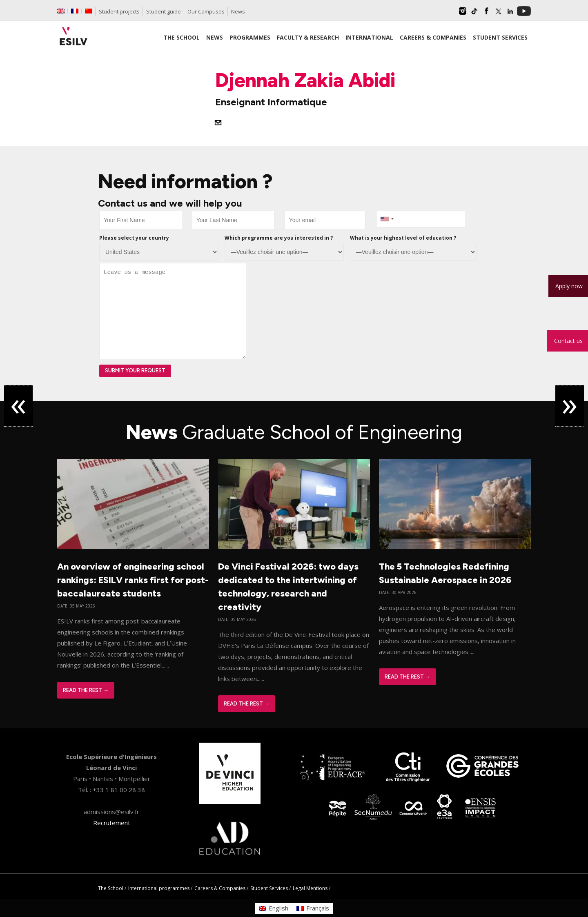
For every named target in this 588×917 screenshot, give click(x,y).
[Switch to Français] (313, 908)
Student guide (164, 11)
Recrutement (112, 823)
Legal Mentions (310, 888)
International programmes (159, 888)
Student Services (269, 888)
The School (111, 888)
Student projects (119, 11)
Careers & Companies (220, 888)
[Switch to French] (75, 11)
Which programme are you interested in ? (279, 238)
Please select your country (134, 238)
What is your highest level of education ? (403, 238)
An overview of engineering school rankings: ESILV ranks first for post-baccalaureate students (133, 580)
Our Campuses (206, 11)
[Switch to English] (274, 908)
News (238, 11)
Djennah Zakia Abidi (305, 80)
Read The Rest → (86, 690)
